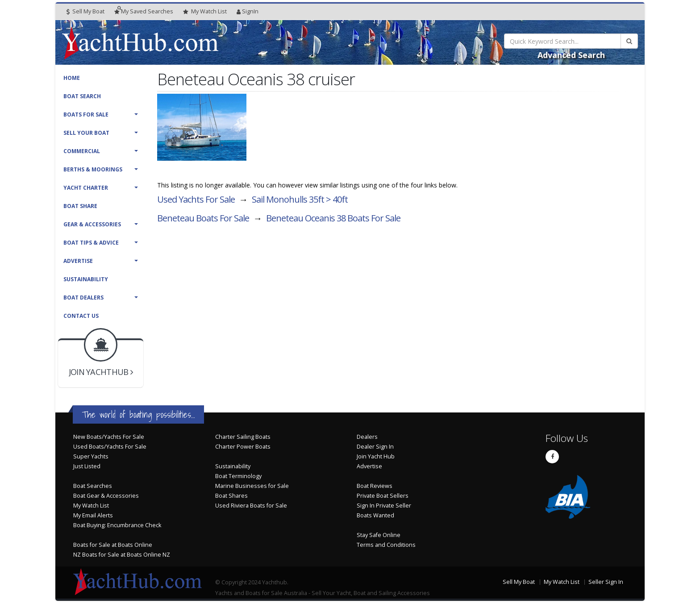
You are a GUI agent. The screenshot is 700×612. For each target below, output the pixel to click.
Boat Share (80, 206)
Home (72, 78)
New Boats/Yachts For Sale (109, 437)
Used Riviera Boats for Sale (251, 506)
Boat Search (82, 96)
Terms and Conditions (386, 545)
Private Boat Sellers (383, 496)
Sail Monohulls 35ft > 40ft (300, 199)
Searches (144, 11)
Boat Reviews (375, 486)
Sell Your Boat (86, 133)
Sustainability (86, 279)
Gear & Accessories (92, 224)
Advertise (78, 261)
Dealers (367, 437)
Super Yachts (91, 456)
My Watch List (91, 506)
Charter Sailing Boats (243, 437)
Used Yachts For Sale (196, 199)
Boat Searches (93, 486)
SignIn (248, 11)
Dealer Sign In (375, 447)
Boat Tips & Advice (91, 243)
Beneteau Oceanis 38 (333, 218)
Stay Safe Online (379, 535)
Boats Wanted (375, 515)
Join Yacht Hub (376, 456)
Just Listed (87, 466)
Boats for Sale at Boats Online (113, 545)
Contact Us (81, 316)
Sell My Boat (85, 11)
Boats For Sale (86, 114)
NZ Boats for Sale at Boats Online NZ (122, 555)
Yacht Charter (86, 188)
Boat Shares (231, 496)
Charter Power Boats (243, 447)
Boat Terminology (238, 476)
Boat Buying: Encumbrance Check (117, 525)
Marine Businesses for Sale (252, 486)
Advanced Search (571, 55)
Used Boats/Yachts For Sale (110, 447)
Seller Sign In (606, 582)
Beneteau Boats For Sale (203, 218)
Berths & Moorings (93, 169)
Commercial (82, 151)
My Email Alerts (93, 515)
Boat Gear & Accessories (106, 496)
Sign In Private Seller (384, 506)
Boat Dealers (83, 298)
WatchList (205, 12)
